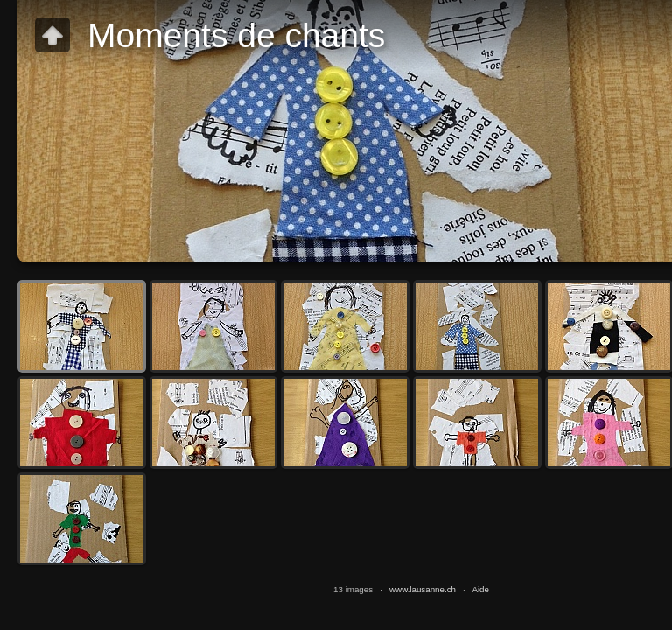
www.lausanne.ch (423, 589)
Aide (480, 589)
